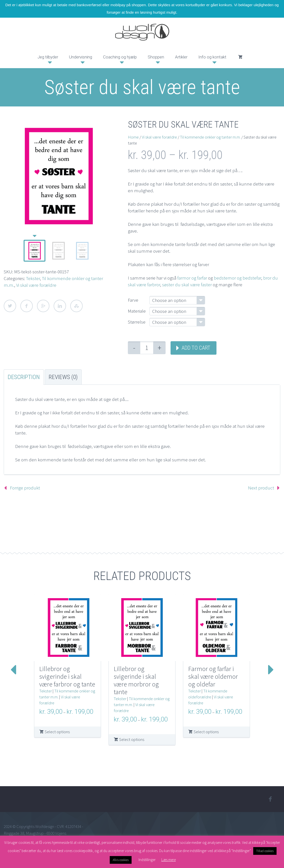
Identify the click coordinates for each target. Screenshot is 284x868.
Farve (133, 300)
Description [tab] (24, 377)
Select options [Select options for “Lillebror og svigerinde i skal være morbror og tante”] (132, 739)
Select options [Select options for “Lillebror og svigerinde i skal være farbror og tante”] (57, 732)
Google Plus (43, 306)
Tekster (33, 278)
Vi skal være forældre (36, 285)
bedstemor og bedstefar (237, 278)
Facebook (27, 306)
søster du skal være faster (187, 285)
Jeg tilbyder (48, 57)
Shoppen (156, 57)
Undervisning (81, 57)
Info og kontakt (212, 57)
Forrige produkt (25, 488)
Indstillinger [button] (147, 860)
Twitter (10, 306)
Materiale (137, 311)
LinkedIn (60, 306)
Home (133, 137)
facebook (270, 799)
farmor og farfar (192, 278)
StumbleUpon (76, 306)
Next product (261, 488)
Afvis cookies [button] (121, 860)
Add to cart (196, 348)
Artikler (181, 57)
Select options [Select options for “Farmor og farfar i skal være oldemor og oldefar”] (206, 732)
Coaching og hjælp (120, 57)
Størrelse (137, 322)
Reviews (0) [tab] (63, 377)
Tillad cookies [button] (265, 851)
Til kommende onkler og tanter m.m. (210, 137)
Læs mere (169, 860)
